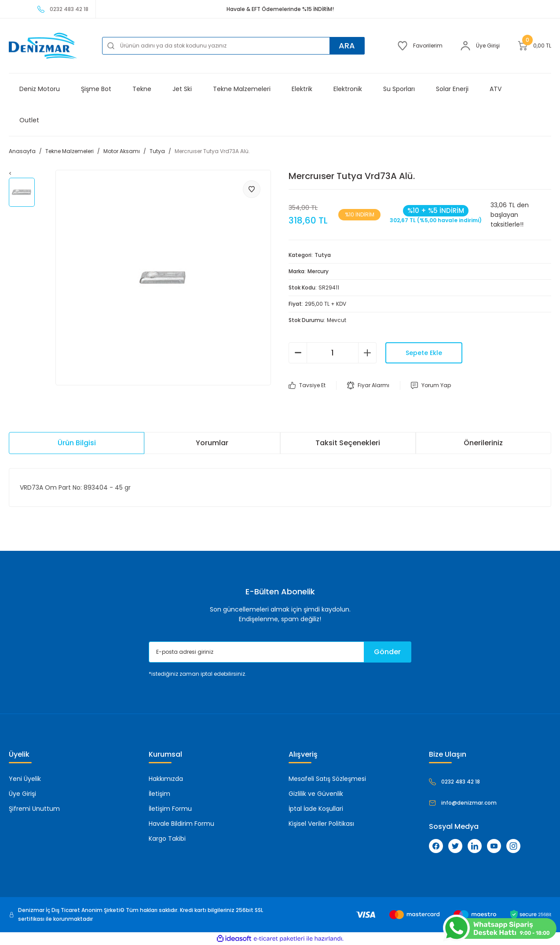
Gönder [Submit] (387, 652)
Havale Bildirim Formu (181, 824)
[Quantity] (333, 353)
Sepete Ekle (424, 353)
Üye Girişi (22, 794)
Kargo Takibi (167, 839)
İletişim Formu (170, 809)
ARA (347, 46)
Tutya (323, 255)
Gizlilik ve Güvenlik (316, 794)
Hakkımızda (166, 779)
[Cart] (534, 46)
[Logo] (43, 46)
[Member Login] (480, 46)
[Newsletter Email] (280, 652)
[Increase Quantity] (367, 353)
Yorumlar (212, 443)
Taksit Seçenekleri (348, 443)
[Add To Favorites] (252, 189)
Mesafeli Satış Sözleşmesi (327, 779)
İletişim (159, 794)
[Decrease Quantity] (298, 353)
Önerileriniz (483, 443)
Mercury (318, 271)
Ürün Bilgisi (77, 443)
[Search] (233, 46)
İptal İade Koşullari (316, 809)
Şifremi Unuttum (34, 809)
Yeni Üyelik (25, 779)
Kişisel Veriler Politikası (321, 824)
